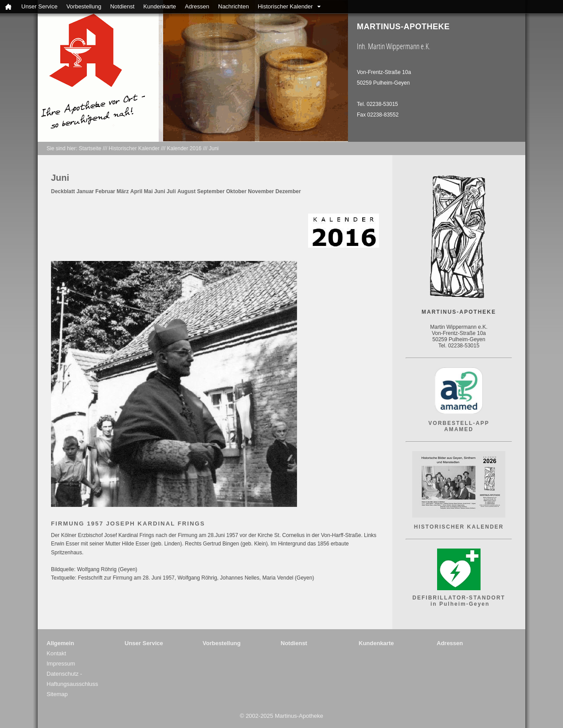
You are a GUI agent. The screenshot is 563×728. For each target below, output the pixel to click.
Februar (105, 191)
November (261, 191)
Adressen (197, 6)
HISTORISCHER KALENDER (459, 527)
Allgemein (60, 643)
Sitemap (57, 694)
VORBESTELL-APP (459, 423)
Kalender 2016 (184, 148)
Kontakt (56, 653)
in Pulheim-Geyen (459, 604)
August (186, 191)
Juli (171, 191)
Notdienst (122, 6)
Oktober (236, 191)
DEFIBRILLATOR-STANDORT (459, 598)
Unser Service (39, 6)
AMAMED (459, 429)
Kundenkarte (160, 6)
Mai (148, 191)
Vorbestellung (84, 6)
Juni (214, 148)
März (123, 191)
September (211, 191)
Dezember (288, 191)
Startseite (90, 148)
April (136, 191)
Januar (85, 191)
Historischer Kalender (285, 6)
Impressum (61, 664)
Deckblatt (63, 191)
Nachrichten (233, 6)
